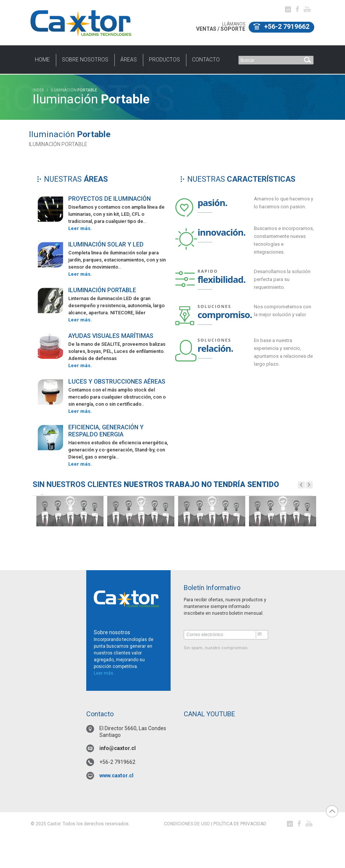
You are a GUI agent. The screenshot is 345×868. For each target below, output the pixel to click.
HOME (42, 60)
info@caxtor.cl (118, 748)
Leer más (103, 673)
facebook (297, 9)
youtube (307, 9)
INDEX (38, 90)
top (332, 811)
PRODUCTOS (164, 60)
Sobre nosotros (85, 60)
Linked (288, 9)
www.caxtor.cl (116, 775)
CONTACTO (206, 60)
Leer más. (80, 228)
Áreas (129, 60)
